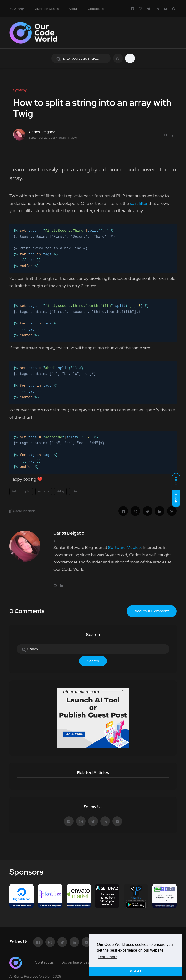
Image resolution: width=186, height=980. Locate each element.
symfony (43, 491)
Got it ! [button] (136, 971)
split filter (139, 203)
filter (75, 491)
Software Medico (124, 547)
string (61, 491)
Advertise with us (46, 9)
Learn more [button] (108, 957)
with (17, 9)
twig (15, 491)
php (28, 491)
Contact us (96, 9)
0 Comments (27, 611)
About (73, 9)
